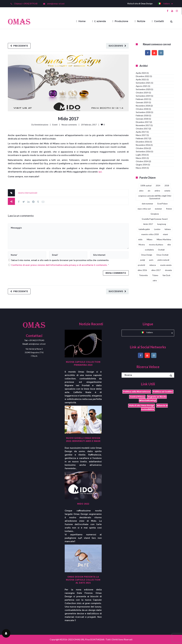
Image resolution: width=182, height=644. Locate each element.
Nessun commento (69, 125)
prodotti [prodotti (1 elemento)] (141, 265)
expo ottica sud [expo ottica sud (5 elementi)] (144, 209)
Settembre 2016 (143, 151)
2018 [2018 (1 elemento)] (167, 186)
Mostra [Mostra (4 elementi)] (142, 245)
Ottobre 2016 (142, 148)
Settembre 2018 (143, 112)
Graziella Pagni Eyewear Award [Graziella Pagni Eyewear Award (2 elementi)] (155, 219)
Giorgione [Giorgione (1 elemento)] (155, 214)
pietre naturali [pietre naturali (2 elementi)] (163, 260)
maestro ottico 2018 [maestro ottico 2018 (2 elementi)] (150, 234)
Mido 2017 (68, 119)
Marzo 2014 (141, 168)
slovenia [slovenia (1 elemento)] (168, 270)
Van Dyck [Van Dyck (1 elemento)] (166, 275)
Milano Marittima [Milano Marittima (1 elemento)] (164, 239)
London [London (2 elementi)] (157, 229)
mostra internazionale (28, 193)
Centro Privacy (137, 397)
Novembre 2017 (143, 125)
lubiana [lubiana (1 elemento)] (168, 229)
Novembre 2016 (143, 145)
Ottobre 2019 (142, 93)
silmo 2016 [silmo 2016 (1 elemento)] (142, 270)
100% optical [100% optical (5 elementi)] (146, 186)
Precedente (21, 46)
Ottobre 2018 (142, 109)
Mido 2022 (83, 504)
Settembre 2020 (143, 89)
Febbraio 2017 (142, 138)
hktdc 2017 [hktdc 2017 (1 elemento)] (148, 224)
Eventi (55, 125)
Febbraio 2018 (142, 115)
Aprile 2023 (141, 73)
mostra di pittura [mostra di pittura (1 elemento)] (156, 245)
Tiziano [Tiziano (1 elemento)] (155, 275)
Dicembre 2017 (143, 122)
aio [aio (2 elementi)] (149, 191)
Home (81, 21)
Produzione (120, 21)
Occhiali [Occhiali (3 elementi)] (161, 250)
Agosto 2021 (142, 86)
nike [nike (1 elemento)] (169, 245)
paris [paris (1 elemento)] (151, 260)
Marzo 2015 (141, 158)
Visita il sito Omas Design (141, 406)
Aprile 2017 (141, 132)
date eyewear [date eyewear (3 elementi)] (147, 204)
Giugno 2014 (142, 165)
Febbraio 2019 (142, 99)
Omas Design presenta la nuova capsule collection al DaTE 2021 (83, 580)
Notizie (140, 21)
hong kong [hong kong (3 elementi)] (162, 224)
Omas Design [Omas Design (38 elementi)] (147, 255)
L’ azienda (99, 21)
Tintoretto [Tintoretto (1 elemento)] (143, 275)
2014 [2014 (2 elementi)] (158, 186)
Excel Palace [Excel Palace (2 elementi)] (162, 204)
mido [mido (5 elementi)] (140, 239)
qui (100, 172)
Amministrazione (41, 125)
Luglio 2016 (141, 155)
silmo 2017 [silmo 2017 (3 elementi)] (156, 270)
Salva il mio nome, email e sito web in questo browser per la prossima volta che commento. (60, 260)
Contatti (158, 21)
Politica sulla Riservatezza (137, 392)
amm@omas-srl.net (56, 4)
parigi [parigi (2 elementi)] (143, 260)
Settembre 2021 (143, 83)
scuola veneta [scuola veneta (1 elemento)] (166, 265)
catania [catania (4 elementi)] (167, 191)
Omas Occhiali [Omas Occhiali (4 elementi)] (162, 255)
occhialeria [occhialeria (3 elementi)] (149, 250)
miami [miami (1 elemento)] (165, 234)
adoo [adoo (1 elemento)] (141, 191)
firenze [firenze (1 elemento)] (169, 209)
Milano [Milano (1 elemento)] (150, 239)
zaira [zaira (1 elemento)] (155, 280)
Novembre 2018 (143, 106)
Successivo (116, 46)
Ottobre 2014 (142, 161)
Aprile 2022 (141, 79)
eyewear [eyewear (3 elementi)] (158, 209)
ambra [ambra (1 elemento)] (157, 191)
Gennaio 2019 (142, 102)
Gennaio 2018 (142, 119)
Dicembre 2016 (143, 142)
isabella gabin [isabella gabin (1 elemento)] (144, 229)
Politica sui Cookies (163, 392)
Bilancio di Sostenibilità (154, 407)
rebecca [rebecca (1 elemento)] (153, 265)
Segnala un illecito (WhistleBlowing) (153, 399)
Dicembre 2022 (143, 76)
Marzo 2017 (141, 135)
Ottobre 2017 (142, 129)
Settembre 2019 (143, 96)
